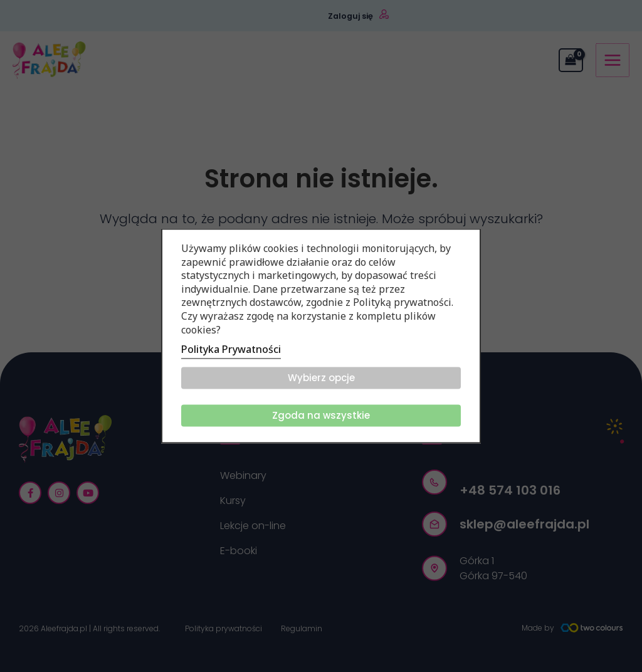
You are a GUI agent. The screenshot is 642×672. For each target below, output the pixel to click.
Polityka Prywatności (231, 350)
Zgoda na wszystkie (321, 416)
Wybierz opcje (321, 378)
